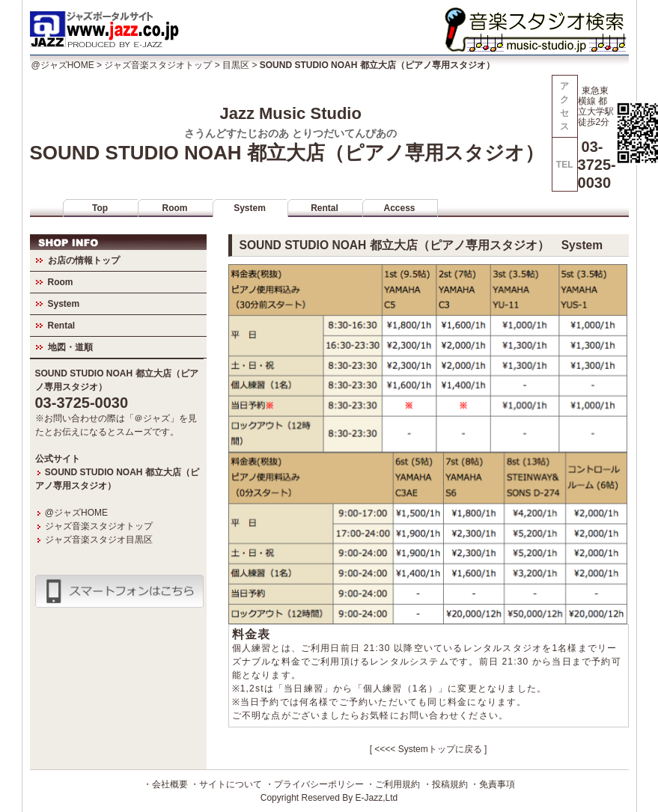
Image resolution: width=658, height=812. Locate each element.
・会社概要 (165, 784)
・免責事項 (493, 784)
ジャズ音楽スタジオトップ (158, 65)
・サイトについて (226, 784)
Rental (325, 208)
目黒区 (236, 65)
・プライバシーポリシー (314, 784)
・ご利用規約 (393, 784)
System (250, 208)
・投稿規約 (445, 784)
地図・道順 (70, 347)
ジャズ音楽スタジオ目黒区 (99, 540)
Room (175, 208)
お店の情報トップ (84, 260)
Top (100, 208)
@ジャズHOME (63, 65)
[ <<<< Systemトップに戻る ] (429, 749)
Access (399, 208)
